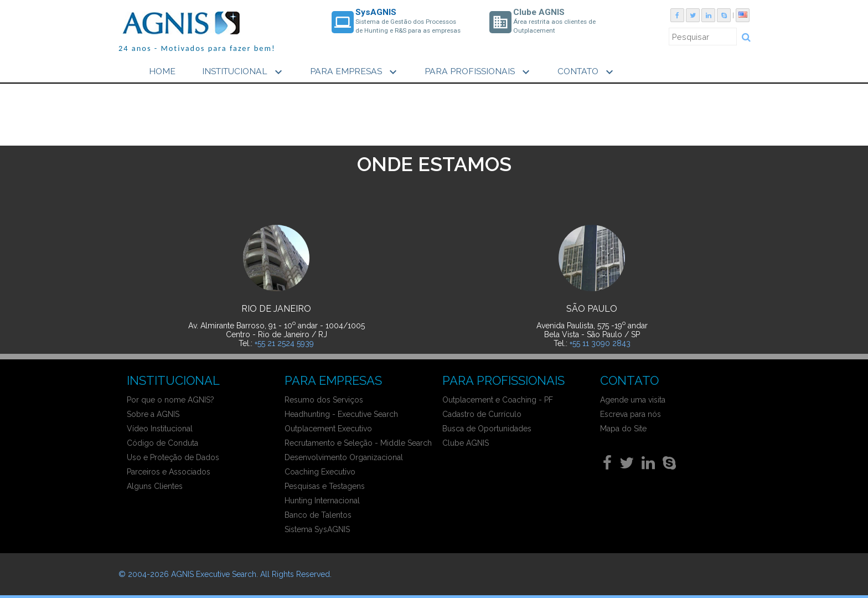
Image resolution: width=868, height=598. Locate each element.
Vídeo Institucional (160, 429)
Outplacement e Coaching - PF (498, 400)
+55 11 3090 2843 (600, 343)
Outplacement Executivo (328, 429)
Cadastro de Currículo (482, 414)
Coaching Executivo (320, 472)
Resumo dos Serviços (324, 400)
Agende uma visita (633, 400)
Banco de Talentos (318, 515)
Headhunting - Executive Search (341, 414)
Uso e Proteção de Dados (173, 457)
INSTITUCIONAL (244, 72)
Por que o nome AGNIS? (170, 400)
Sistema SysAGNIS (317, 529)
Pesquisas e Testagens (325, 486)
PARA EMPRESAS (355, 72)
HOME (162, 71)
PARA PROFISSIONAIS (479, 72)
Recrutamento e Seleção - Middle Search (358, 443)
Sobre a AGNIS (153, 414)
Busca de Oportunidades (487, 429)
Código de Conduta (162, 443)
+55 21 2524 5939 (284, 343)
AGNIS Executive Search (214, 574)
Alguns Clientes (155, 486)
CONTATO (587, 72)
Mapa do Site (623, 429)
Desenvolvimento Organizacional (344, 457)
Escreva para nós (631, 414)
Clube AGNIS (466, 443)
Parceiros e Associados (169, 472)
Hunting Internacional (322, 501)
